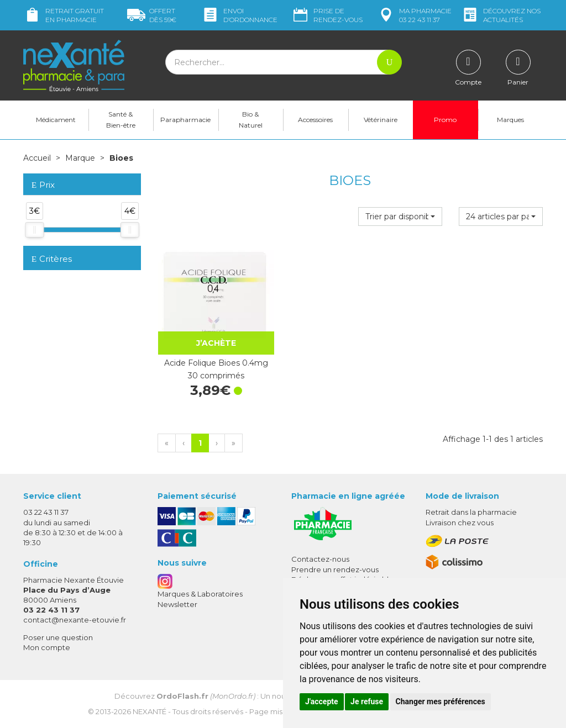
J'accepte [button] (322, 701)
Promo (445, 120)
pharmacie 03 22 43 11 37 (414, 15)
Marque (80, 158)
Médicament (56, 120)
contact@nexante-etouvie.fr (75, 620)
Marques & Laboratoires (200, 594)
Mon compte (47, 647)
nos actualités (501, 15)
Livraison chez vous (460, 523)
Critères (52, 259)
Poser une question (58, 637)
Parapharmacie (185, 120)
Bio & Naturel (251, 120)
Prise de (327, 15)
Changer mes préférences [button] (441, 701)
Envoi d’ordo (239, 15)
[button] (400, 217)
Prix (43, 185)
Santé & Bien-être (121, 120)
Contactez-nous (320, 559)
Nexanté (150, 711)
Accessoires (315, 120)
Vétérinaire (381, 120)
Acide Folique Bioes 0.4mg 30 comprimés (216, 369)
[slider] (34, 230)
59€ (152, 15)
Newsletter (177, 604)
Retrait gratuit (64, 15)
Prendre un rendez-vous (335, 569)
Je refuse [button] (367, 701)
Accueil (37, 158)
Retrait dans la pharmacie (471, 512)
